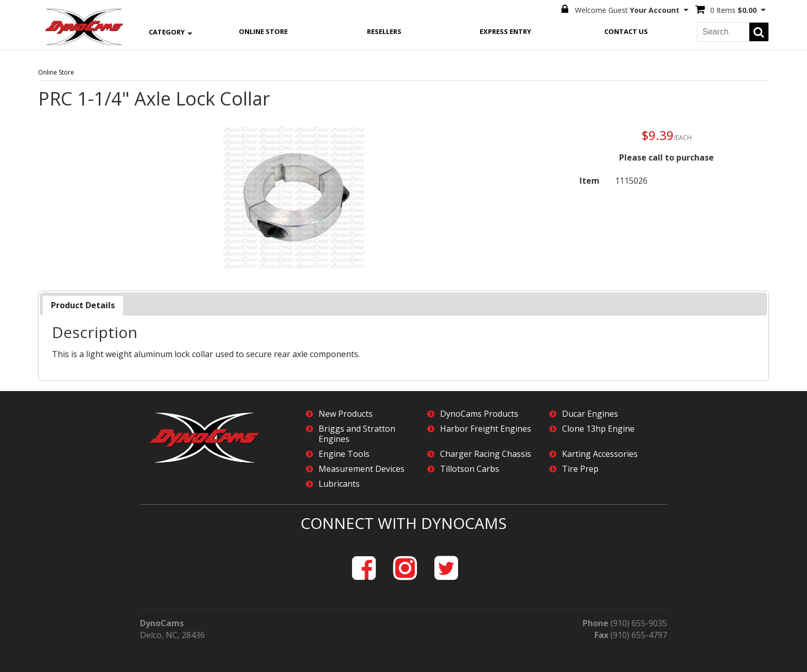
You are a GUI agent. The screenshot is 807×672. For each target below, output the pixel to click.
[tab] (83, 305)
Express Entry (505, 31)
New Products (346, 414)
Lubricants (339, 484)
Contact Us (626, 31)
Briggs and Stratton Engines (357, 434)
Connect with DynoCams (403, 523)
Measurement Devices (362, 469)
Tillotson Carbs (470, 469)
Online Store (263, 31)
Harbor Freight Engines (486, 429)
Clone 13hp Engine (598, 429)
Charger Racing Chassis (486, 454)
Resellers (384, 31)
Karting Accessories (600, 454)
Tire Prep (580, 469)
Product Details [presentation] (83, 305)
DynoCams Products (479, 414)
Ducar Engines (590, 414)
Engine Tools (344, 454)
